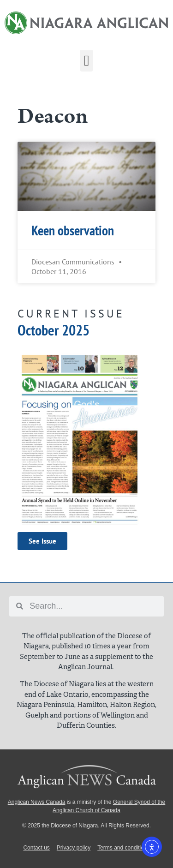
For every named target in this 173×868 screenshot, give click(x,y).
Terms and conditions (123, 848)
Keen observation (73, 230)
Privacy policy (74, 848)
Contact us (36, 848)
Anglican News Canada (37, 802)
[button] (87, 60)
